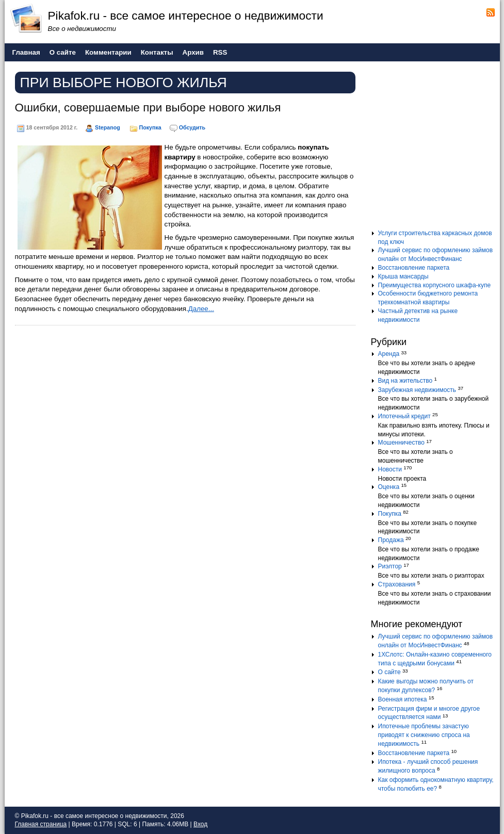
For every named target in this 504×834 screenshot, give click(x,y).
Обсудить (192, 127)
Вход (200, 824)
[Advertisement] (435, 149)
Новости (390, 469)
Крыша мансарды (403, 276)
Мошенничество (401, 443)
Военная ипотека (403, 699)
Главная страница (41, 824)
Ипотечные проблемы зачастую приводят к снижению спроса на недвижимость (424, 735)
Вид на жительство (405, 381)
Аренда (389, 354)
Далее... (201, 309)
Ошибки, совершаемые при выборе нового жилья (148, 108)
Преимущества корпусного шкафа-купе (435, 285)
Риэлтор (390, 566)
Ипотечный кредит (404, 416)
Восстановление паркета (414, 268)
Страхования (397, 584)
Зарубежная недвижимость (417, 390)
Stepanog (108, 127)
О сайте (389, 672)
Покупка (150, 127)
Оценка (389, 487)
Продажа (391, 540)
